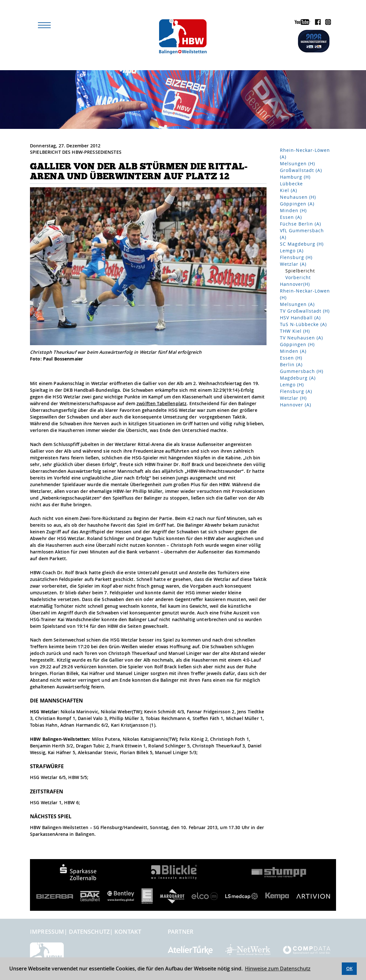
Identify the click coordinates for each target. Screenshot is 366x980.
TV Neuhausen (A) (301, 338)
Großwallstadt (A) (301, 170)
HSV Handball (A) (300, 318)
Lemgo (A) (292, 251)
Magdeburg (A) (298, 378)
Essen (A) (291, 217)
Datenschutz (89, 932)
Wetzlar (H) (293, 398)
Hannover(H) (295, 284)
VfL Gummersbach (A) (302, 234)
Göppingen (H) (297, 344)
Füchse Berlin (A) (300, 224)
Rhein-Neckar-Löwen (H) (305, 294)
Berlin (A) (291, 364)
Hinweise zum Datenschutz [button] (278, 969)
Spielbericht (300, 271)
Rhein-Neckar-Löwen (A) (305, 153)
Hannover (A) (296, 405)
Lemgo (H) (292, 385)
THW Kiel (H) (295, 331)
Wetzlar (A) (293, 264)
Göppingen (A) (297, 204)
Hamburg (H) (295, 177)
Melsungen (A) (297, 304)
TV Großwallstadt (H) (305, 311)
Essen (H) (291, 358)
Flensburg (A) (296, 391)
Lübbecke (291, 184)
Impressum (47, 932)
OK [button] (349, 968)
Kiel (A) (289, 190)
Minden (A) (293, 351)
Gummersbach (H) (302, 371)
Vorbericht (298, 277)
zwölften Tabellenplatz (161, 403)
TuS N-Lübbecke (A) (303, 324)
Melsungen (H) (297, 163)
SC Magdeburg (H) (302, 244)
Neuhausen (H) (298, 197)
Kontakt (128, 932)
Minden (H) (293, 210)
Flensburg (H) (296, 257)
